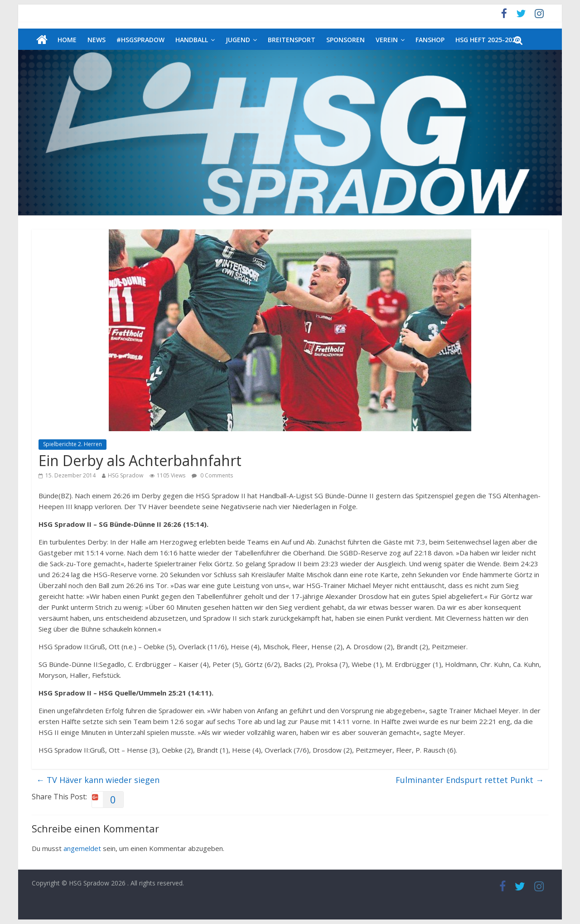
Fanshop (430, 40)
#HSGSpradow (140, 40)
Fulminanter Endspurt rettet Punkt (470, 780)
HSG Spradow (126, 475)
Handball (192, 40)
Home (67, 40)
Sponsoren (346, 40)
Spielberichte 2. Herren (72, 444)
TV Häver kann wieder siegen (98, 780)
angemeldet (82, 848)
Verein (387, 40)
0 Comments (212, 475)
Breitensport (292, 40)
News (97, 40)
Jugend (238, 40)
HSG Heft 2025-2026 (487, 40)
